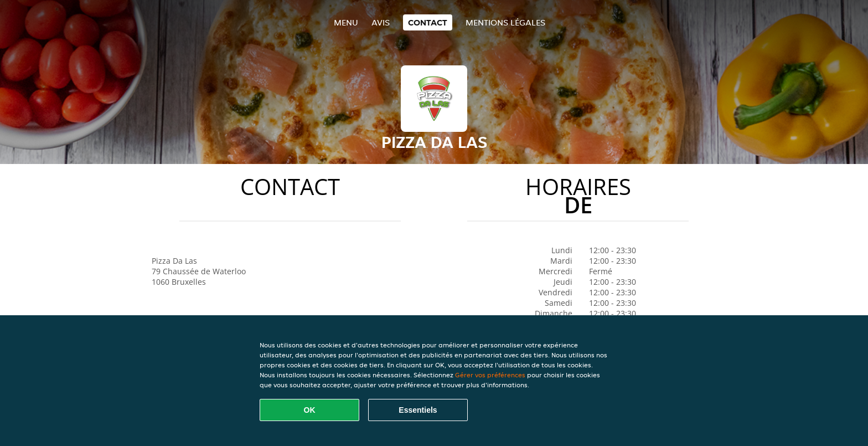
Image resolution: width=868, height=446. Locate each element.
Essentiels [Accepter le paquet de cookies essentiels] (418, 410)
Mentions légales (505, 22)
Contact (428, 22)
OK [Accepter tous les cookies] (310, 410)
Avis (381, 22)
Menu (346, 22)
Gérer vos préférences (490, 375)
